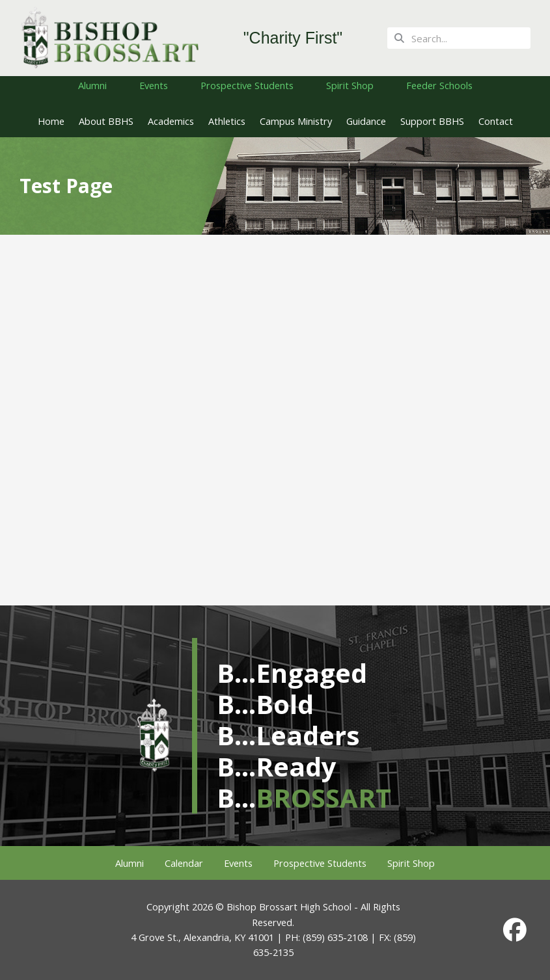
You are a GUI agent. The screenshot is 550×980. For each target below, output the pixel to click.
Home (51, 121)
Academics (171, 121)
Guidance (366, 121)
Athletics (227, 121)
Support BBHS (432, 121)
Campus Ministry (296, 121)
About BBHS (106, 121)
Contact (496, 121)
